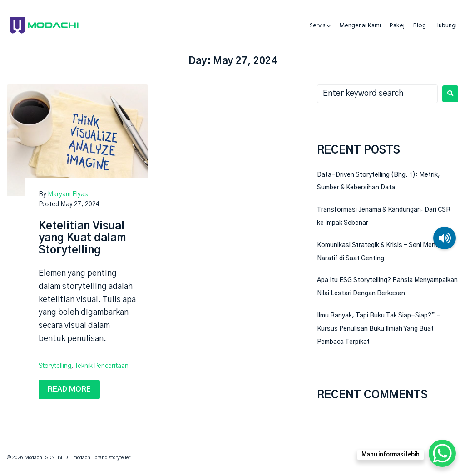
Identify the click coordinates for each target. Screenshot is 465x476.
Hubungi (446, 26)
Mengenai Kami (360, 26)
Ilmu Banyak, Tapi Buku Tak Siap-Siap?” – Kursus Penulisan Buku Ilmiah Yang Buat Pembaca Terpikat (378, 329)
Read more (69, 389)
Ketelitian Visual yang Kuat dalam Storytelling (82, 238)
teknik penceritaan (102, 366)
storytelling (55, 366)
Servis (317, 26)
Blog (420, 26)
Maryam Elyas (68, 194)
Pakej (397, 26)
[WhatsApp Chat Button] (442, 453)
